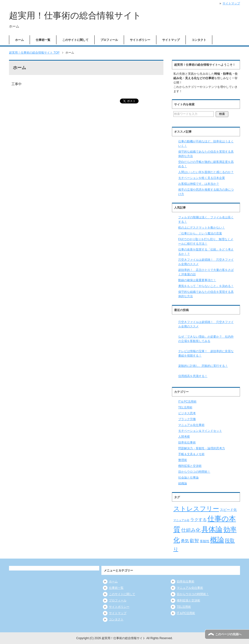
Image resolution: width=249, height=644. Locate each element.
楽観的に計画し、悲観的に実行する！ (203, 366)
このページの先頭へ (228, 634)
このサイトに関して (75, 40)
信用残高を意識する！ (193, 376)
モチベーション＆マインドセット (200, 431)
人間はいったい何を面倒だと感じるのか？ (206, 172)
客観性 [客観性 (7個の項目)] (205, 541)
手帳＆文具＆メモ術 (191, 454)
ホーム (19, 40)
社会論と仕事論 (188, 478)
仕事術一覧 (43, 40)
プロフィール (109, 40)
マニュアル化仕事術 (191, 425)
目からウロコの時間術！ (194, 472)
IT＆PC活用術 (187, 402)
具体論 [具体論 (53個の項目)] (212, 529)
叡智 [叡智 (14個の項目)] (194, 541)
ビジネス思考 (187, 413)
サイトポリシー (140, 40)
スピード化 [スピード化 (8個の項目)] (228, 510)
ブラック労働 (187, 419)
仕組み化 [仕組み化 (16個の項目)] (191, 530)
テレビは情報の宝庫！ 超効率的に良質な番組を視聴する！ (206, 353)
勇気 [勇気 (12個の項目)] (185, 541)
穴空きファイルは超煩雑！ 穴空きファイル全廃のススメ (206, 324)
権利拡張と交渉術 (190, 466)
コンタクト (199, 40)
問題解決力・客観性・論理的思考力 (202, 448)
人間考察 (184, 437)
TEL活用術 (185, 407)
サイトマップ (171, 40)
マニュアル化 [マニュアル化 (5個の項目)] (181, 520)
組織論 (183, 483)
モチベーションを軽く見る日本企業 (202, 178)
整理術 (183, 460)
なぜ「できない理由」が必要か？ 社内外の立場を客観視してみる (206, 339)
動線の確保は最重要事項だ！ (197, 280)
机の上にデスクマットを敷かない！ (202, 228)
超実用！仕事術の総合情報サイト (75, 15)
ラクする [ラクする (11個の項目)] (198, 520)
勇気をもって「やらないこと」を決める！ (206, 286)
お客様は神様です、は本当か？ (199, 184)
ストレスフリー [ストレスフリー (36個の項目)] (196, 509)
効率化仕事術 (187, 442)
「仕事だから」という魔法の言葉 (200, 233)
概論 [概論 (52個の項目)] (217, 540)
